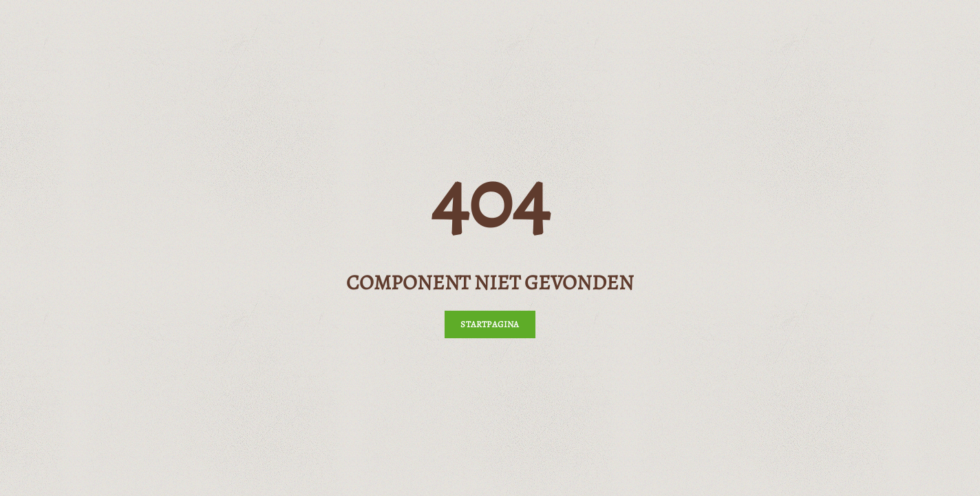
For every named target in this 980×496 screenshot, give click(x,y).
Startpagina (490, 324)
